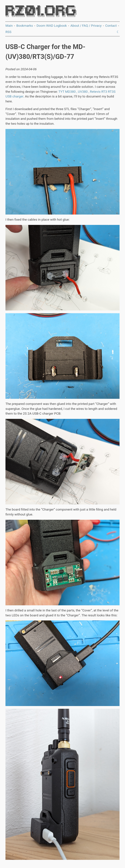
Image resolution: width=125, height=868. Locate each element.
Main (9, 26)
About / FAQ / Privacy (86, 26)
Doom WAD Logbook (52, 26)
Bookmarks (25, 26)
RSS (8, 32)
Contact (111, 26)
